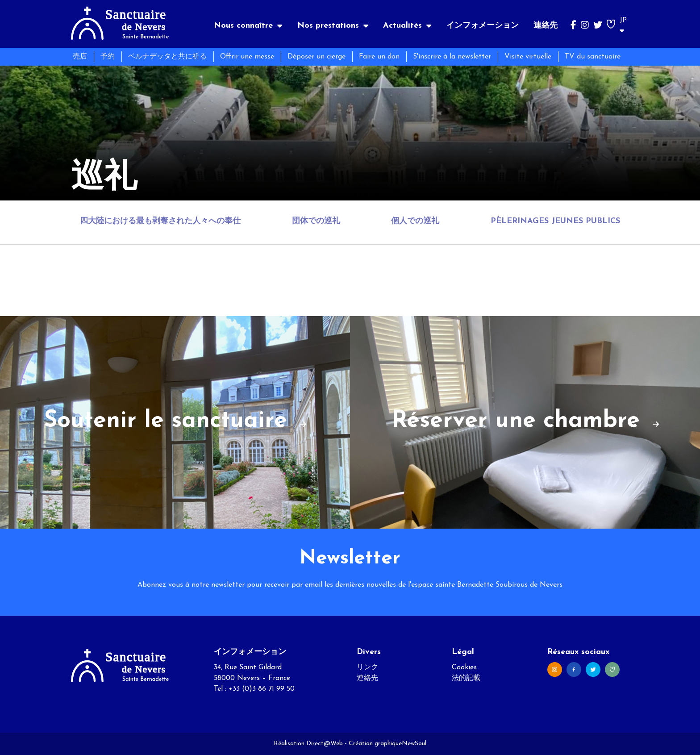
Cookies (464, 667)
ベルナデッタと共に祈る (167, 57)
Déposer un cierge (317, 57)
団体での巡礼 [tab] (316, 221)
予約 (108, 57)
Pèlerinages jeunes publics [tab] (555, 221)
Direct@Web (325, 744)
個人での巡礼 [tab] (415, 221)
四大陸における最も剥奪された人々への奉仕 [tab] (160, 221)
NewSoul (414, 744)
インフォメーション (483, 26)
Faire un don (379, 57)
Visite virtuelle (528, 57)
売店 (80, 57)
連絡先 (546, 26)
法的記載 (466, 678)
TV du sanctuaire (593, 57)
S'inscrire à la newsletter (452, 57)
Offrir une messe (247, 57)
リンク (367, 667)
